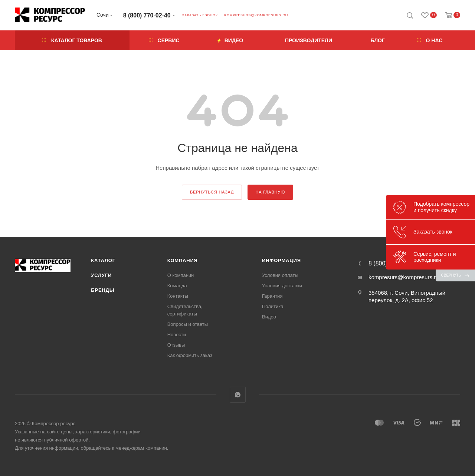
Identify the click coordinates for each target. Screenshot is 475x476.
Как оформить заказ (190, 355)
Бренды (103, 290)
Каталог (103, 260)
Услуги (101, 275)
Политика (273, 306)
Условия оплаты (280, 275)
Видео (269, 317)
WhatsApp (238, 395)
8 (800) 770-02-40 (147, 15)
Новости (177, 335)
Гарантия (272, 296)
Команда (177, 286)
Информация (281, 260)
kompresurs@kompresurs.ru (256, 15)
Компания (183, 260)
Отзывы (176, 345)
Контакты (178, 296)
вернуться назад (212, 192)
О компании (181, 275)
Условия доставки (282, 286)
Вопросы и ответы (188, 324)
